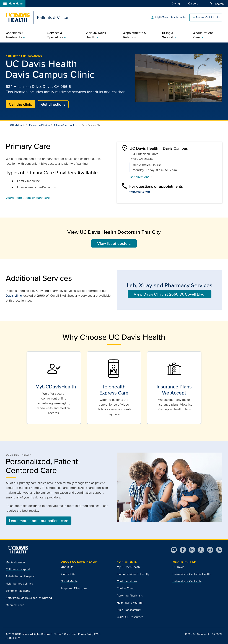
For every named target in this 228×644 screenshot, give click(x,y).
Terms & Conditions (65, 634)
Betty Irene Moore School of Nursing (29, 598)
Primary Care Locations (24, 56)
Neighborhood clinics (19, 584)
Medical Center (15, 562)
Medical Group (15, 605)
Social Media (69, 581)
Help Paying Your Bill (130, 603)
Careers (193, 3)
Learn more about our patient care (39, 521)
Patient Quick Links (208, 17)
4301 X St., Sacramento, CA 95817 (204, 634)
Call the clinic (20, 104)
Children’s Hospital (18, 569)
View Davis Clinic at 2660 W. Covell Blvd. (170, 294)
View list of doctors (114, 243)
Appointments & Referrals (135, 35)
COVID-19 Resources (130, 617)
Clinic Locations (127, 581)
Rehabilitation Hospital (20, 576)
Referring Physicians (130, 596)
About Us (67, 567)
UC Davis (178, 567)
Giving (176, 3)
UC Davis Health (17, 125)
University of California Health (191, 574)
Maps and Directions (74, 588)
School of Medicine (18, 591)
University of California (187, 581)
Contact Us (68, 574)
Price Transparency (129, 610)
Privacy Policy (86, 634)
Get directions (53, 104)
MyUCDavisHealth (128, 567)
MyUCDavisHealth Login (168, 18)
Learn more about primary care (28, 198)
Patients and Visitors (40, 125)
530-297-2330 (140, 192)
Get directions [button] (141, 177)
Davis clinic (14, 296)
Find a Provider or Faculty (133, 574)
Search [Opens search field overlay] (217, 4)
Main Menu (13, 4)
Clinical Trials (125, 588)
